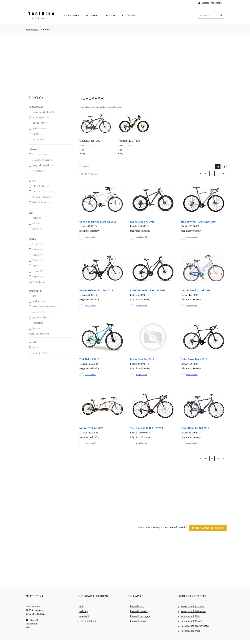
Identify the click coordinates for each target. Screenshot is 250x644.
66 (218, 174)
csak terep (35, 171)
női (32, 223)
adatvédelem (32, 624)
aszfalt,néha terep (39, 160)
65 (212, 174)
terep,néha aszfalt (39, 165)
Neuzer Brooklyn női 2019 (196, 290)
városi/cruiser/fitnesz (41, 307)
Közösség (130, 15)
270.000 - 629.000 (39, 197)
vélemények (32, 30)
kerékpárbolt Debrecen (192, 611)
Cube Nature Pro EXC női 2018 (148, 290)
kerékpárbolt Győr (189, 616)
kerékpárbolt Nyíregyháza (194, 626)
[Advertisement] (125, 64)
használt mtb (136, 607)
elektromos (36, 323)
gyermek (35, 139)
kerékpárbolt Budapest (192, 607)
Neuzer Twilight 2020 (91, 428)
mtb (32, 296)
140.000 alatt (37, 186)
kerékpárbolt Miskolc (191, 621)
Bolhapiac (94, 15)
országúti (35, 312)
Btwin (34, 260)
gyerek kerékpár (38, 317)
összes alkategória (39, 334)
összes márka (37, 282)
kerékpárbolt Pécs (189, 631)
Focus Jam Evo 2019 (142, 359)
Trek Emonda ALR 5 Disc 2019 (198, 222)
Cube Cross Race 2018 (194, 359)
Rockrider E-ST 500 (129, 141)
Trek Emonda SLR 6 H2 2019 (147, 428)
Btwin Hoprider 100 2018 (195, 428)
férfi (33, 218)
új (32, 348)
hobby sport (36, 117)
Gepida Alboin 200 (90, 141)
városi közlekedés (39, 112)
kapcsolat (32, 620)
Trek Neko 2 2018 (89, 359)
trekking (35, 301)
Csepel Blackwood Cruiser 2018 (98, 222)
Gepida (34, 277)
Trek (33, 244)
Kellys (34, 266)
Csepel (34, 271)
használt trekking (138, 611)
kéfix (28, 627)
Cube (33, 250)
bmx (33, 328)
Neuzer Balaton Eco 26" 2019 (96, 290)
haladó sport (37, 123)
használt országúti (139, 616)
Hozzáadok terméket (208, 528)
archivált (35, 353)
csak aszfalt (36, 155)
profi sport (36, 128)
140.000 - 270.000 (39, 192)
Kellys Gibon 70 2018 (142, 222)
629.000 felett (37, 202)
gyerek (34, 229)
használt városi (137, 621)
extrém (34, 134)
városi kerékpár (87, 621)
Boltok (112, 15)
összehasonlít (91, 237)
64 (206, 174)
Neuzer (34, 255)
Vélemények (73, 15)
